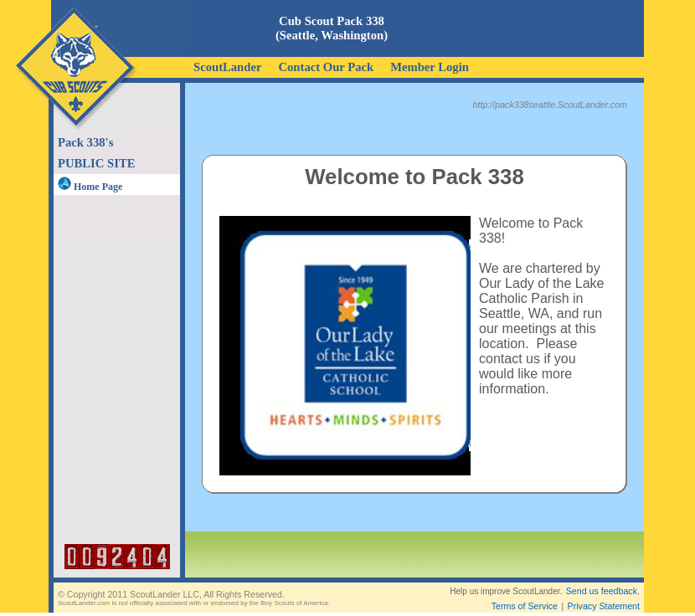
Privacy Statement (604, 606)
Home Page (90, 187)
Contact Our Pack (326, 67)
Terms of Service (525, 606)
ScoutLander (227, 67)
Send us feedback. (603, 591)
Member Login (430, 67)
